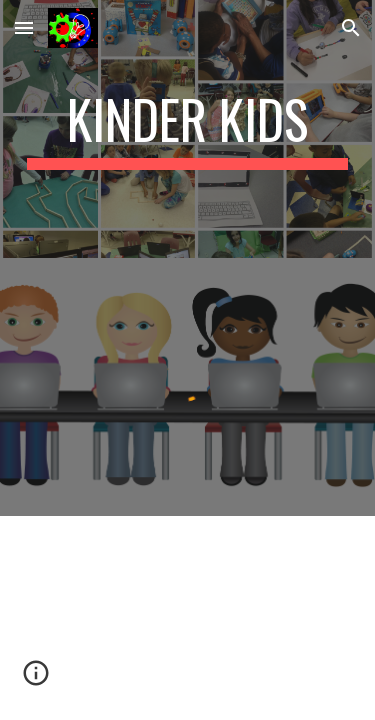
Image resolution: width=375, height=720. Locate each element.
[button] (24, 27)
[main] (188, 129)
